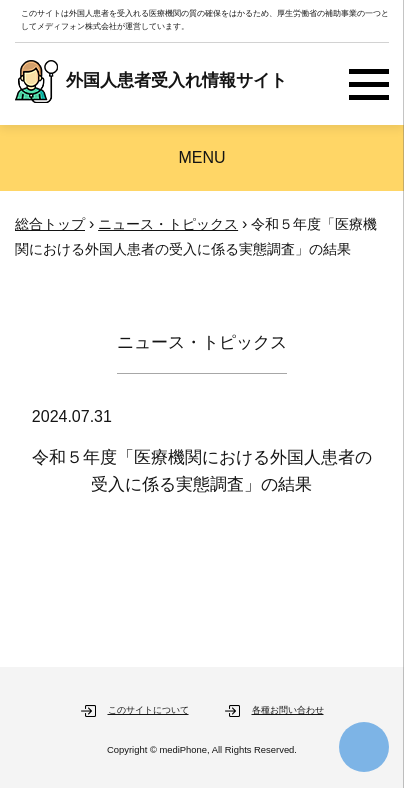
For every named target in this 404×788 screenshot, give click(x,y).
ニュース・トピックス (168, 224)
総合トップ (50, 224)
